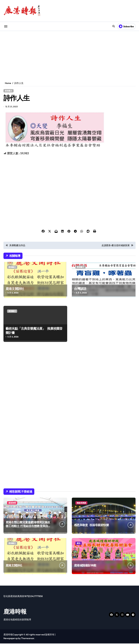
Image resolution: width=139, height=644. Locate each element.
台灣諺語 (80, 289)
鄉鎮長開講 (81, 503)
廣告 (79, 544)
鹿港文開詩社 (15, 289)
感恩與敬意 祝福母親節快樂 (91, 526)
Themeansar (28, 639)
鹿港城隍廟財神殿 (85, 566)
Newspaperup (11, 639)
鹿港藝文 (9, 91)
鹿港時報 (15, 612)
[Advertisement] (70, 176)
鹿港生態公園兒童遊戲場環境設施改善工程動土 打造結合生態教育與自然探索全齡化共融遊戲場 (28, 527)
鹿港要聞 (12, 503)
